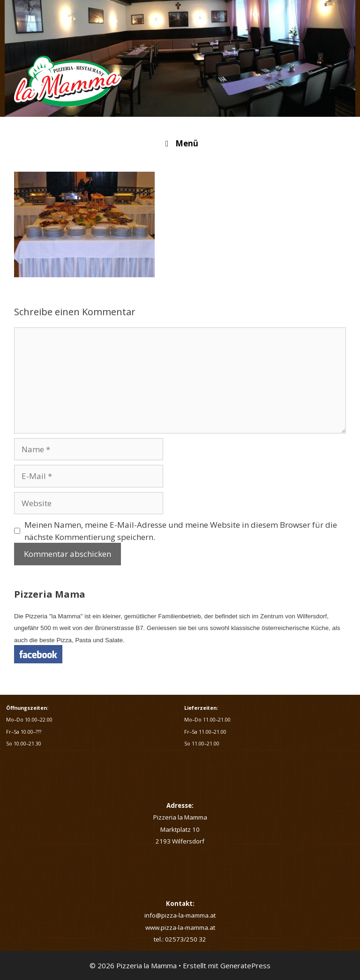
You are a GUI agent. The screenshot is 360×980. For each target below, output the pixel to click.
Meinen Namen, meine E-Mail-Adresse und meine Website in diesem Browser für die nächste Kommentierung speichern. (181, 531)
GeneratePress (245, 965)
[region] (180, 58)
